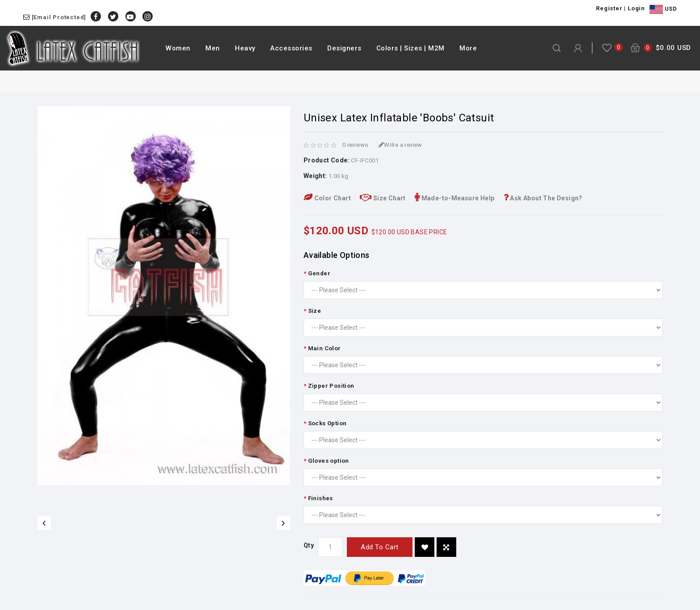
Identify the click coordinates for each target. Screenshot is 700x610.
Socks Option (327, 423)
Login (636, 8)
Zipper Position (331, 386)
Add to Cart (380, 547)
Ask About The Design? (543, 198)
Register (609, 8)
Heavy (245, 48)
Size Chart (383, 198)
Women (178, 48)
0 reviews (355, 145)
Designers (344, 48)
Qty (309, 545)
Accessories (291, 48)
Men (213, 48)
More (468, 48)
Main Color (325, 348)
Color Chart (327, 198)
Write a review (400, 145)
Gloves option (329, 461)
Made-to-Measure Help (455, 198)
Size (315, 311)
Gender (319, 273)
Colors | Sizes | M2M (410, 48)
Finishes (321, 498)
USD (663, 9)
